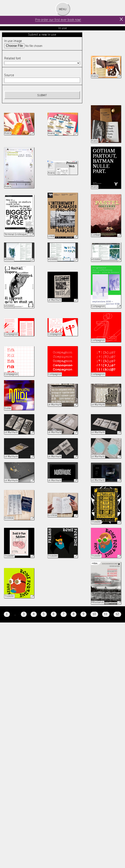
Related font (13, 59)
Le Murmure (55, 300)
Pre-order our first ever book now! (58, 20)
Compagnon (98, 306)
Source (9, 75)
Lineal (51, 236)
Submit (42, 95)
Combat (96, 235)
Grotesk (9, 518)
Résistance (98, 602)
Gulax (8, 408)
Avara (95, 76)
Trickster (96, 522)
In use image (13, 41)
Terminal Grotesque (16, 234)
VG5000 (9, 259)
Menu (63, 9)
